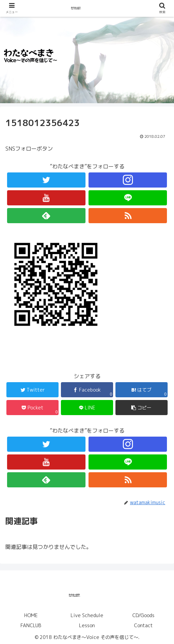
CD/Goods (143, 615)
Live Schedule (87, 615)
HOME (31, 615)
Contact (143, 625)
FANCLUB (31, 625)
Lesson (87, 625)
